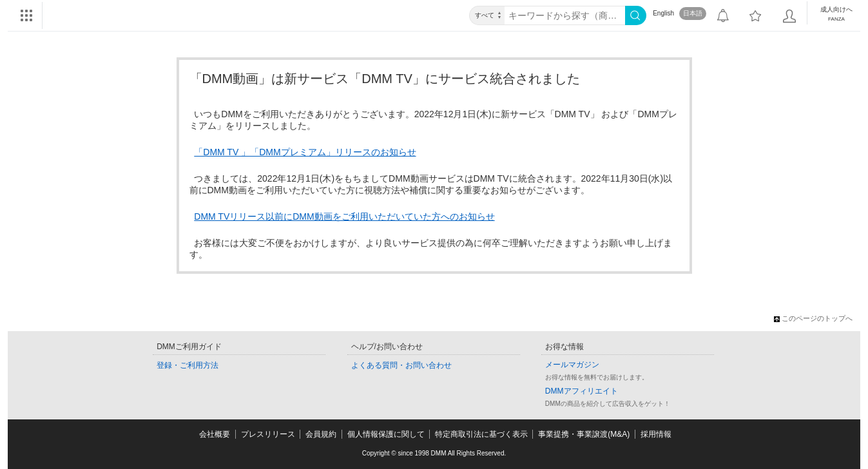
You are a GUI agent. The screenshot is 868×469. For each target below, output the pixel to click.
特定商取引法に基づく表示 (481, 434)
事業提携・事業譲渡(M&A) (584, 434)
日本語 (693, 13)
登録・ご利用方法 (188, 365)
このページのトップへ (813, 318)
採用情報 (656, 434)
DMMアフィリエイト (582, 391)
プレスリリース (268, 434)
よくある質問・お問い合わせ (401, 365)
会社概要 (215, 434)
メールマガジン (572, 365)
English (663, 13)
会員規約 (321, 434)
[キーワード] (565, 15)
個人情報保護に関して (386, 434)
